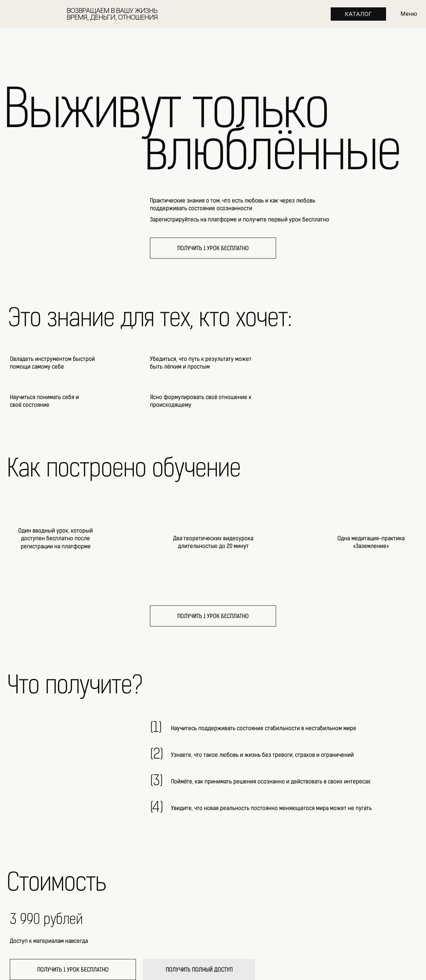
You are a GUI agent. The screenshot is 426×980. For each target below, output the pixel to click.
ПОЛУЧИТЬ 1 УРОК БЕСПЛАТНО (213, 248)
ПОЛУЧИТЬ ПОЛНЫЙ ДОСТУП (199, 970)
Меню (409, 14)
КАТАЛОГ (358, 14)
